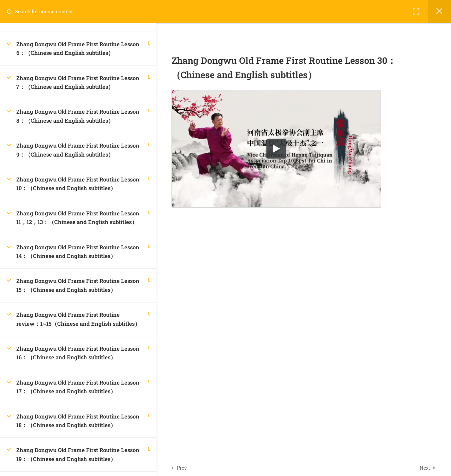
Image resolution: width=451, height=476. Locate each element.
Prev (183, 468)
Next (426, 468)
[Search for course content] (12, 12)
